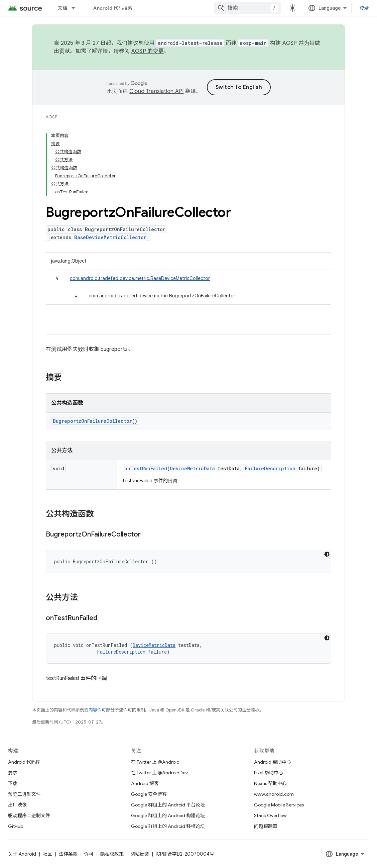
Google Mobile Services (279, 805)
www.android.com (274, 794)
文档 (63, 8)
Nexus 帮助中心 (270, 783)
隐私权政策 (112, 854)
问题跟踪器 (266, 826)
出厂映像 (17, 805)
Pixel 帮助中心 (269, 773)
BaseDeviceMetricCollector (110, 237)
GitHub (16, 826)
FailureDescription (270, 468)
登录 (364, 8)
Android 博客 (145, 783)
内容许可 (97, 710)
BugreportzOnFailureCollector (92, 421)
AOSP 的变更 (148, 51)
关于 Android (22, 854)
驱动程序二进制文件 (29, 815)
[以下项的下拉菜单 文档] (76, 8)
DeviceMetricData (192, 468)
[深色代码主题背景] (327, 554)
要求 (13, 773)
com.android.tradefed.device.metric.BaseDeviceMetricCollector (140, 278)
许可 (89, 854)
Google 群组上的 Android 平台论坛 (168, 805)
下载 (13, 783)
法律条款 (68, 854)
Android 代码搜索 (113, 8)
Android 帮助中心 (273, 762)
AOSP (51, 117)
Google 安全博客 (149, 794)
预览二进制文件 (24, 794)
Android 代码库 (24, 762)
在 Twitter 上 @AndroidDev (159, 773)
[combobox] (248, 8)
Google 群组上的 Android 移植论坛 (168, 826)
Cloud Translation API (156, 91)
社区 (47, 854)
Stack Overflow (270, 815)
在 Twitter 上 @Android (155, 762)
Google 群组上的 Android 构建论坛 (168, 815)
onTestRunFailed (146, 468)
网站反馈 (140, 854)
